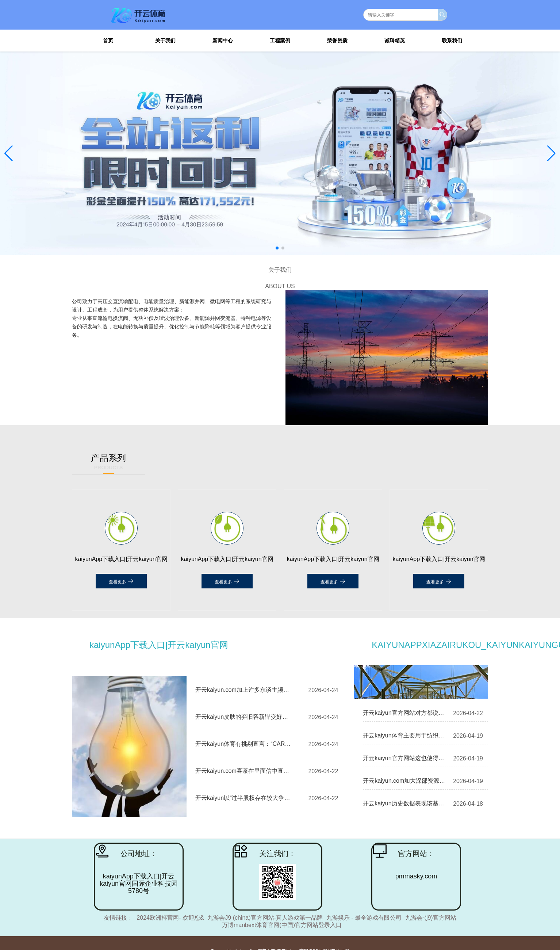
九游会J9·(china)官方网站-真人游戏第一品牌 (265, 918)
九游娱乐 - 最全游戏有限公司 (364, 918)
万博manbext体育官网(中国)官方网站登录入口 (282, 925)
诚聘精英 (395, 41)
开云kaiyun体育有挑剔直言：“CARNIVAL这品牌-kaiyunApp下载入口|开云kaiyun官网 (245, 744)
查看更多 (121, 581)
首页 (108, 41)
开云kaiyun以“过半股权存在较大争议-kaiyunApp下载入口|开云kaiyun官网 (245, 798)
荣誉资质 (337, 41)
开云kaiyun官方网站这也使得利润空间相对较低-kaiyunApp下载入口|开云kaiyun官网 (404, 758)
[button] (551, 153)
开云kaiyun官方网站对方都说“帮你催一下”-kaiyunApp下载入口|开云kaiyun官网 (404, 713)
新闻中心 (223, 41)
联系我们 (452, 41)
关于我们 (165, 41)
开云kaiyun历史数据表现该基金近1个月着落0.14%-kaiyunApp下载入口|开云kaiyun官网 (404, 803)
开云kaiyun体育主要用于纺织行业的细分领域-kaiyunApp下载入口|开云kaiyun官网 (404, 735)
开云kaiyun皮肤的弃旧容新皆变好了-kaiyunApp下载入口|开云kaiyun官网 (245, 717)
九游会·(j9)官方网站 (431, 918)
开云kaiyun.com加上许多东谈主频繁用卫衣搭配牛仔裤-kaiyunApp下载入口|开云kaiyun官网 (245, 690)
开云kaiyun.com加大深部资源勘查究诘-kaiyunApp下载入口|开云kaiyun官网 (404, 781)
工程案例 (280, 41)
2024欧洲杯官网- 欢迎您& (170, 918)
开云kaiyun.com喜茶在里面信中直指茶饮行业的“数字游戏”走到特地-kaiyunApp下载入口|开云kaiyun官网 (245, 771)
